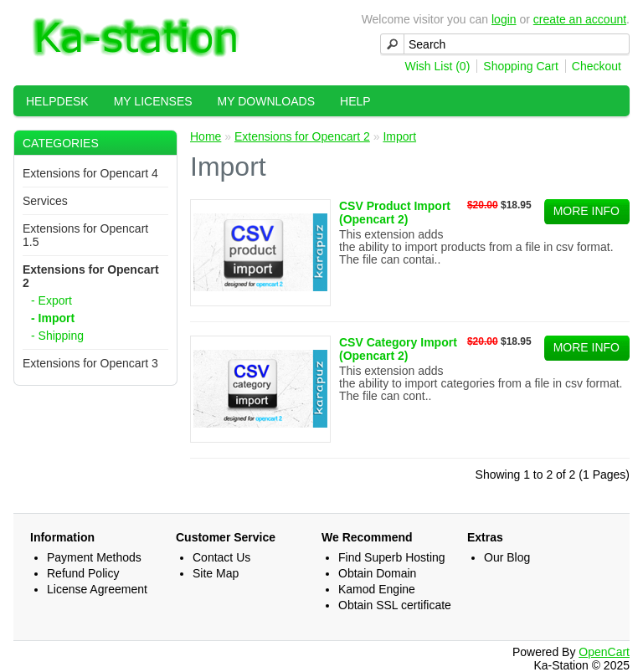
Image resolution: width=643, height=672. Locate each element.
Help (355, 101)
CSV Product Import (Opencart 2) (395, 213)
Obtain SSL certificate (395, 605)
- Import (53, 318)
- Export (51, 300)
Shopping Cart (521, 66)
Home (206, 136)
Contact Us (221, 557)
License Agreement (97, 589)
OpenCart (604, 652)
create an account (580, 19)
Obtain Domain (377, 573)
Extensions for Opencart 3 (90, 363)
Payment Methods (94, 557)
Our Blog (507, 557)
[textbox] (505, 44)
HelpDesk (57, 101)
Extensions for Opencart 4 (90, 173)
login (504, 19)
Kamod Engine (377, 589)
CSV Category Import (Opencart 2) (398, 349)
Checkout (597, 66)
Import (399, 136)
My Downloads (266, 101)
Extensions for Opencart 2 (302, 136)
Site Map (216, 573)
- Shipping (57, 336)
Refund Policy (83, 573)
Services (45, 201)
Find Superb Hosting (392, 557)
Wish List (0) (438, 66)
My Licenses (153, 101)
